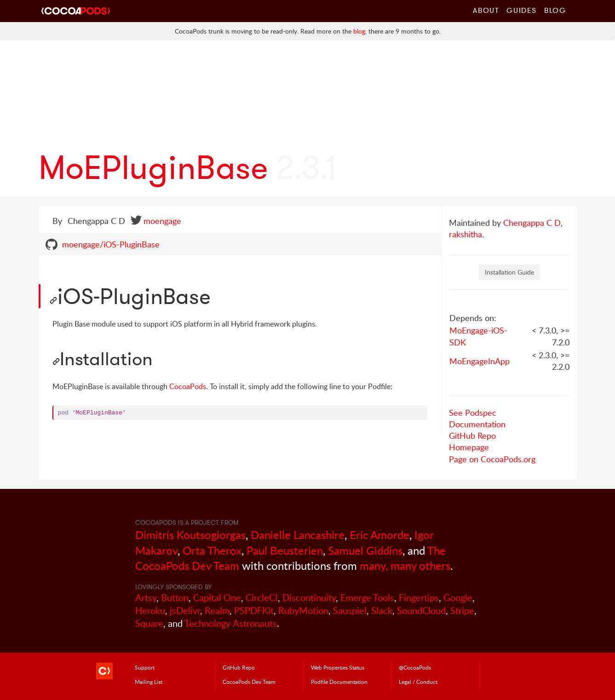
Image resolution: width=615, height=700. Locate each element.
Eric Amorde (379, 535)
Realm (217, 611)
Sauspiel (350, 611)
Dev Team (249, 682)
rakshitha (466, 234)
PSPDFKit (254, 611)
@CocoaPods (415, 667)
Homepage (469, 447)
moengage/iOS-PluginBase (111, 244)
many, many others (405, 565)
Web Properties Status (338, 667)
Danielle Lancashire (298, 535)
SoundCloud (421, 611)
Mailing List (149, 682)
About (486, 10)
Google (458, 598)
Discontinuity (309, 598)
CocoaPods (188, 386)
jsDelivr (185, 611)
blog (359, 31)
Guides (522, 10)
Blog (555, 10)
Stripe (462, 611)
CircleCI (262, 598)
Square (149, 623)
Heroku (150, 611)
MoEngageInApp (480, 361)
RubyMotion (303, 611)
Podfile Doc (339, 682)
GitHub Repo (472, 436)
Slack (382, 611)
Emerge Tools (367, 598)
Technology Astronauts (231, 623)
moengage (162, 221)
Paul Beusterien (285, 550)
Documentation (477, 424)
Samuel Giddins (365, 550)
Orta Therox (212, 550)
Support (145, 667)
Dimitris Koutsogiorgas (190, 535)
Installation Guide (509, 272)
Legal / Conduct (418, 682)
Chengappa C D (532, 223)
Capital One (217, 598)
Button (175, 598)
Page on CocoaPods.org (492, 459)
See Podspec (473, 413)
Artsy (146, 598)
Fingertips (419, 598)
